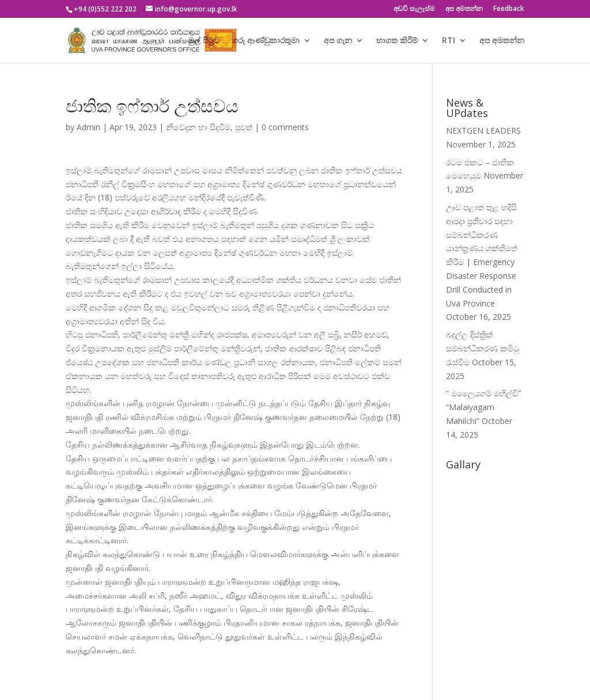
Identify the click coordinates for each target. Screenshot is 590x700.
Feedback (509, 9)
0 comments (285, 127)
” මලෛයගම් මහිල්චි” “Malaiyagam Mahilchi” (483, 407)
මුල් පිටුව (204, 41)
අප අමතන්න (464, 9)
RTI (449, 41)
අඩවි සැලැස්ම (414, 9)
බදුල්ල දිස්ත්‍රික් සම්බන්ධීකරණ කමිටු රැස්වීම (483, 348)
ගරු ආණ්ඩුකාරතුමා (266, 41)
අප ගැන (338, 41)
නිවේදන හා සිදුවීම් (198, 127)
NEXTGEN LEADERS (483, 130)
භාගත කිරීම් (397, 41)
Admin (88, 127)
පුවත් (244, 127)
